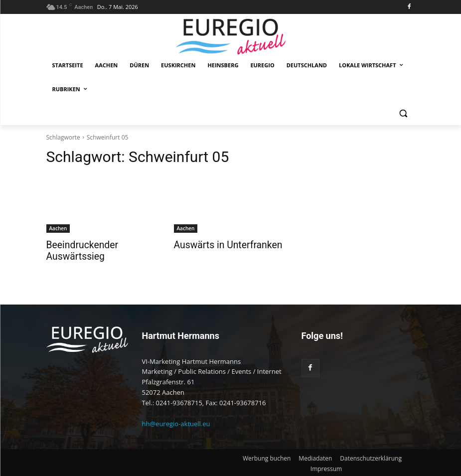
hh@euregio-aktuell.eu (176, 422)
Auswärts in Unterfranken (222, 245)
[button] (403, 113)
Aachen (58, 228)
